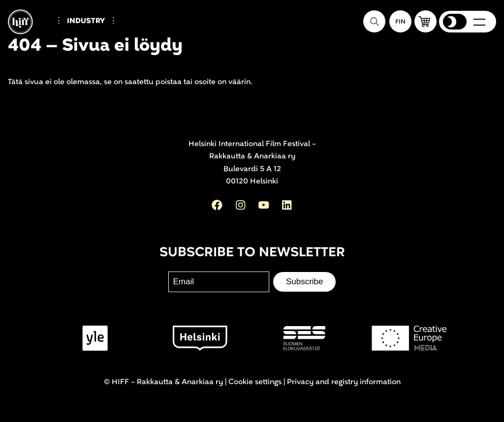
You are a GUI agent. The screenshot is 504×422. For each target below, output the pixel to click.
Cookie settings (255, 382)
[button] (425, 21)
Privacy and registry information (344, 382)
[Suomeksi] (400, 21)
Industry (86, 21)
